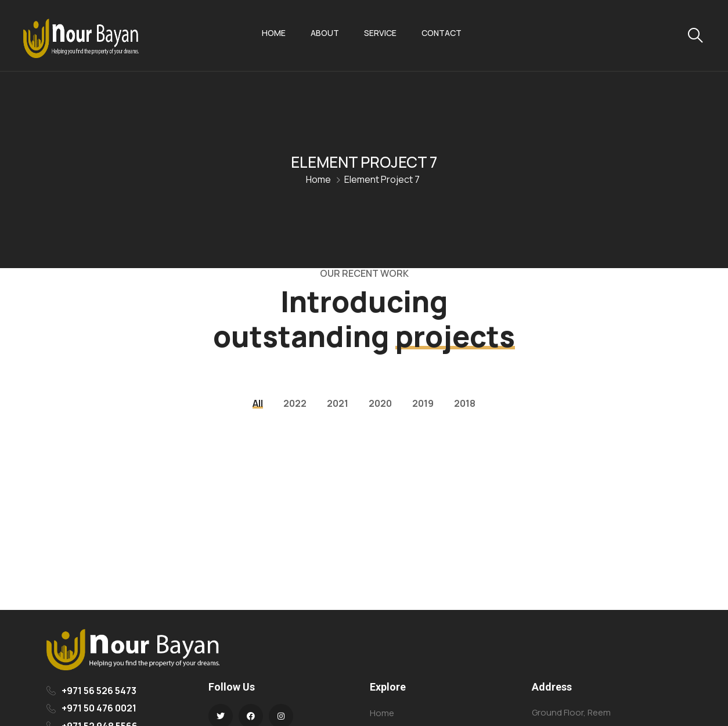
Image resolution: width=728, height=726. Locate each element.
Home (274, 33)
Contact (442, 33)
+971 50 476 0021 (99, 708)
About (325, 33)
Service (380, 33)
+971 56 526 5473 (99, 691)
